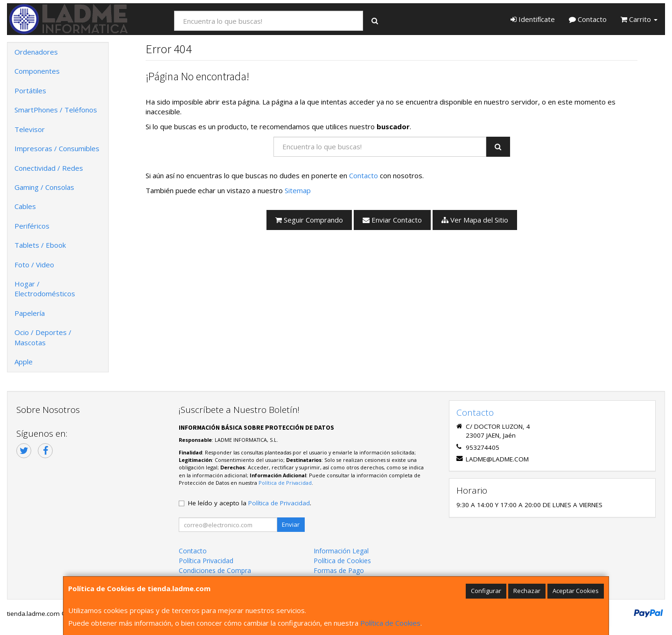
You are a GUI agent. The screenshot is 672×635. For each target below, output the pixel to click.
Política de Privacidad (285, 483)
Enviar (291, 524)
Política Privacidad (206, 561)
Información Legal (341, 551)
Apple (24, 362)
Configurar (486, 591)
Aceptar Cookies (576, 591)
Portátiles (30, 91)
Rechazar (527, 591)
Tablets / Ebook (40, 245)
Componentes (37, 71)
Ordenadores (36, 52)
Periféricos (32, 226)
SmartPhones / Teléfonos (56, 110)
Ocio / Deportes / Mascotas (43, 337)
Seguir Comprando (309, 220)
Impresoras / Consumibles (57, 148)
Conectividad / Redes (49, 168)
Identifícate (533, 19)
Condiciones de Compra (215, 570)
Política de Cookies (390, 623)
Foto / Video (34, 265)
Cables (25, 206)
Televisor (30, 129)
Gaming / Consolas (44, 187)
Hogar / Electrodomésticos (45, 289)
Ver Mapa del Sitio (475, 220)
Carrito (639, 19)
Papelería (30, 313)
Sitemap (298, 190)
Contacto (588, 19)
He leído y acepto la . (250, 503)
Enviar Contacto (392, 220)
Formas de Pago (339, 570)
